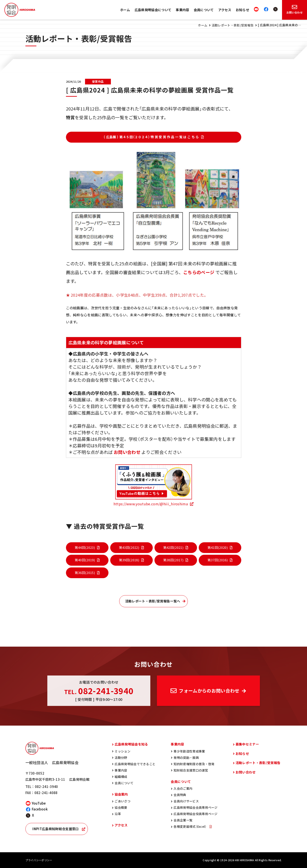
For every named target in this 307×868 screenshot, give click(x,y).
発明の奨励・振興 (186, 758)
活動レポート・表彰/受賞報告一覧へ (153, 601)
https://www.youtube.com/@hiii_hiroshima (151, 504)
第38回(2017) (173, 560)
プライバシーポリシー (39, 860)
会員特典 (180, 795)
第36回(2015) (85, 573)
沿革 (118, 814)
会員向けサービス (186, 801)
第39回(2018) (129, 560)
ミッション (122, 751)
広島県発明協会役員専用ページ (195, 814)
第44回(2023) (85, 548)
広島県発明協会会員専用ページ (195, 807)
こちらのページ (199, 272)
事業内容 (182, 10)
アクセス (225, 10)
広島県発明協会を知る (131, 744)
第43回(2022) (129, 548)
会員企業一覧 (183, 820)
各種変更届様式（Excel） (190, 826)
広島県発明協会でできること (135, 764)
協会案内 (121, 794)
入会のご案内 (183, 788)
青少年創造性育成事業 (189, 751)
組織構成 (121, 777)
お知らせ (242, 10)
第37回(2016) (218, 560)
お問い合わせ (246, 772)
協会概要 (121, 807)
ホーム (125, 10)
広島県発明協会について (153, 10)
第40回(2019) (85, 560)
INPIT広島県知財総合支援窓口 (56, 829)
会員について (204, 10)
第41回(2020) (218, 548)
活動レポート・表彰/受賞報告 (233, 25)
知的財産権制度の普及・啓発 (194, 764)
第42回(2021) (173, 548)
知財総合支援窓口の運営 (191, 770)
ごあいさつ (122, 801)
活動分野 (121, 758)
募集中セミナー (247, 744)
